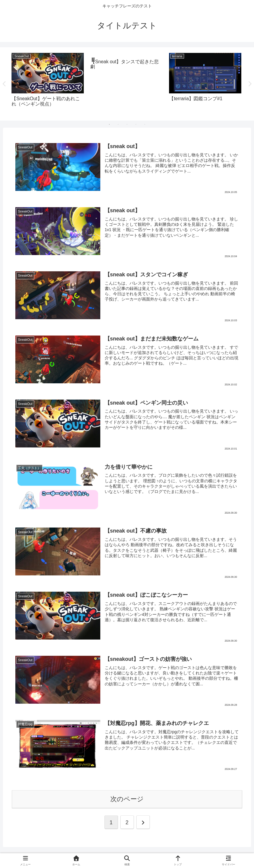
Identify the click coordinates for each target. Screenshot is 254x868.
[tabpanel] (48, 83)
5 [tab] (145, 124)
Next (250, 84)
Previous (4, 84)
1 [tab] (109, 124)
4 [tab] (136, 124)
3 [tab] (127, 124)
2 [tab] (118, 124)
